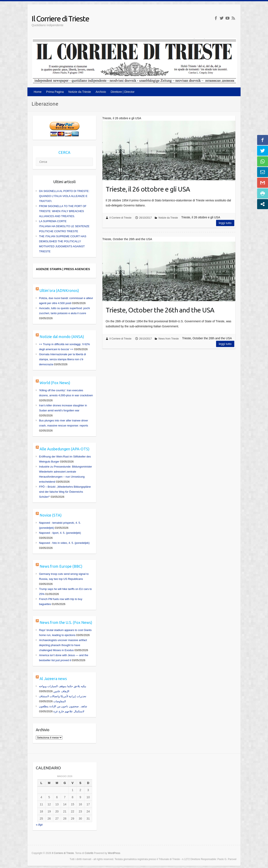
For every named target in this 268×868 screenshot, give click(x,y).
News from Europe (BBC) (61, 566)
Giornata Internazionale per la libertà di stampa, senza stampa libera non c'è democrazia (62, 359)
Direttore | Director (122, 92)
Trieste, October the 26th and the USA (160, 310)
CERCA (64, 152)
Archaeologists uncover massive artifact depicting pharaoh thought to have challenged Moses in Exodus (63, 645)
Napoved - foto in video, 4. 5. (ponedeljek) (64, 543)
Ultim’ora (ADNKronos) (59, 290)
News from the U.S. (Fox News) (66, 622)
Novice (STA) (51, 515)
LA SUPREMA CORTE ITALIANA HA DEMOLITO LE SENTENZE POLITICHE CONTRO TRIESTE (64, 226)
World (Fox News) (55, 383)
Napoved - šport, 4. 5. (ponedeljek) (60, 533)
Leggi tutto (225, 223)
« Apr (39, 825)
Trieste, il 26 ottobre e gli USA (148, 189)
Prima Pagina (55, 92)
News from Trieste (169, 339)
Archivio (101, 92)
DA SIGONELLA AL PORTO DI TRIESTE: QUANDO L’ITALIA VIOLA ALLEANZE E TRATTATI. (64, 196)
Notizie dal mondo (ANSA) (62, 337)
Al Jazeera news (53, 679)
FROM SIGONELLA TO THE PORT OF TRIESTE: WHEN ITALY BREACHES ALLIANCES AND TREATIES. (63, 211)
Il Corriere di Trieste (60, 19)
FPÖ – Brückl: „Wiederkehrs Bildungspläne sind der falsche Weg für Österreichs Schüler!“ (65, 492)
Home (38, 92)
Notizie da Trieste (80, 92)
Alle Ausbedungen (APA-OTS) (64, 449)
